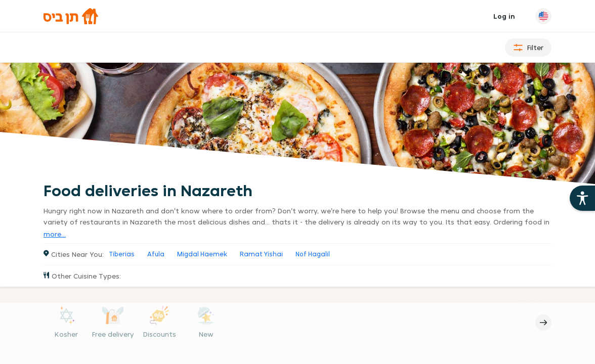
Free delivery (113, 334)
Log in (504, 16)
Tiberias (122, 254)
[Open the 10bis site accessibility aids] (582, 198)
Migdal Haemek (202, 254)
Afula (156, 254)
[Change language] (543, 16)
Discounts (160, 334)
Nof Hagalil (313, 254)
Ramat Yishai (261, 254)
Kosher (66, 334)
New (206, 334)
